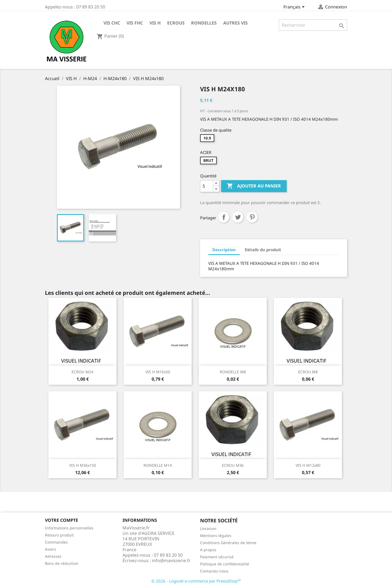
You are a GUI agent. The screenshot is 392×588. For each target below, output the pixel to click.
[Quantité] (207, 186)
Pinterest (252, 217)
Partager (224, 217)
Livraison (208, 528)
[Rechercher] (313, 25)
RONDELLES (204, 23)
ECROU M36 (233, 465)
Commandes (56, 542)
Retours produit (59, 535)
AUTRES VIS (235, 23)
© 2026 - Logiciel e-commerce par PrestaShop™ (196, 581)
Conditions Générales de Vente (228, 543)
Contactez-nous (214, 571)
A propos (208, 550)
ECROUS (176, 23)
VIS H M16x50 (158, 372)
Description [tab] (224, 250)
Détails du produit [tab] (263, 250)
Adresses (53, 556)
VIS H (155, 23)
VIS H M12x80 (308, 465)
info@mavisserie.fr (171, 560)
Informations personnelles (69, 528)
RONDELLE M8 (233, 372)
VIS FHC (135, 23)
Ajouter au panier (254, 186)
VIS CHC (112, 23)
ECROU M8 (308, 372)
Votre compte (62, 520)
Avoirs (50, 549)
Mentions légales (216, 536)
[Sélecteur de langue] (295, 7)
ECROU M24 (82, 372)
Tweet (238, 217)
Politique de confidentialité (225, 564)
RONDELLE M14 (158, 465)
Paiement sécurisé (217, 557)
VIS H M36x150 (83, 465)
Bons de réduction (62, 563)
